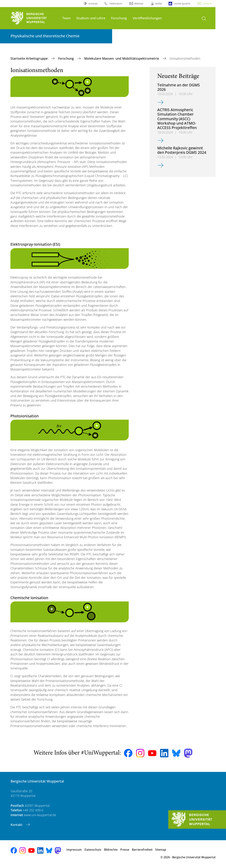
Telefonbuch (116, 4)
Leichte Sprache (182, 4)
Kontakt (17, 825)
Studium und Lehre (91, 18)
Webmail (139, 4)
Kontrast (93, 4)
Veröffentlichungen (147, 18)
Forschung (119, 18)
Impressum (74, 850)
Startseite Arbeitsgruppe (29, 58)
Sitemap (161, 850)
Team (66, 18)
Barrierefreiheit (142, 850)
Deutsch (208, 4)
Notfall (159, 4)
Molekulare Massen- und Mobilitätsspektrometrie (122, 58)
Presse (125, 850)
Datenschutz (93, 850)
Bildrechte (111, 850)
